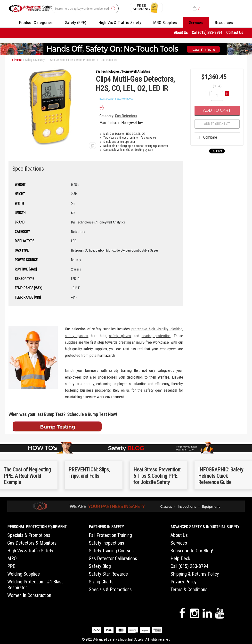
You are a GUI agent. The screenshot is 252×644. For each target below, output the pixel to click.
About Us (181, 33)
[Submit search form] (113, 9)
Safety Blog (100, 566)
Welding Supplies (24, 574)
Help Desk (180, 558)
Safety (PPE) (76, 23)
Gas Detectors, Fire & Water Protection (73, 60)
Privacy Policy (183, 582)
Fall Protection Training (110, 535)
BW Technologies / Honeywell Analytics (123, 72)
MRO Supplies (165, 23)
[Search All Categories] (85, 8)
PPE (11, 566)
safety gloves (120, 336)
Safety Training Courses (111, 551)
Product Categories (36, 23)
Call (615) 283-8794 (207, 33)
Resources (224, 23)
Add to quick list (217, 124)
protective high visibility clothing (157, 329)
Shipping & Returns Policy (195, 574)
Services (196, 23)
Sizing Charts (101, 582)
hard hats (98, 336)
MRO (12, 558)
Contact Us (235, 33)
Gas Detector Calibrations (113, 558)
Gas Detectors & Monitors (32, 543)
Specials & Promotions (29, 535)
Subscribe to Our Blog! (192, 551)
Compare (206, 138)
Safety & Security (35, 60)
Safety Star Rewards (108, 574)
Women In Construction (29, 595)
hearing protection (156, 336)
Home (16, 60)
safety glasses (77, 336)
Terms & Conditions (189, 589)
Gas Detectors (109, 60)
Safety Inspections (106, 543)
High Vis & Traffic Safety (120, 23)
